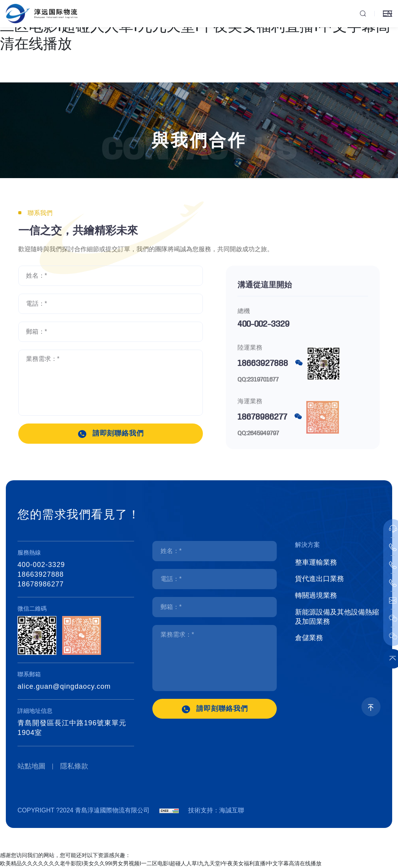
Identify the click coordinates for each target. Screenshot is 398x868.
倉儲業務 (309, 640)
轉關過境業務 (316, 597)
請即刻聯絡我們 (118, 434)
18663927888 (263, 364)
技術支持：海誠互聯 (216, 811)
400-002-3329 (264, 324)
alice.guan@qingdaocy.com (65, 686)
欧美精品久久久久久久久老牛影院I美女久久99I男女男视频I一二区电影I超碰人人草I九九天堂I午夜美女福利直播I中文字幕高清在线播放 (161, 864)
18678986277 (262, 417)
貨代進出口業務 (319, 580)
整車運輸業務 (316, 563)
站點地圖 (31, 766)
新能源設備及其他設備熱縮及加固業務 (337, 619)
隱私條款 (75, 766)
